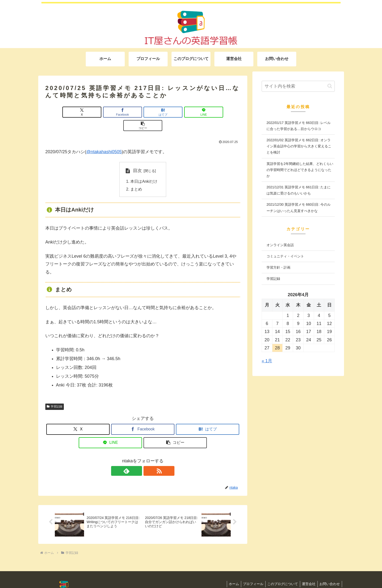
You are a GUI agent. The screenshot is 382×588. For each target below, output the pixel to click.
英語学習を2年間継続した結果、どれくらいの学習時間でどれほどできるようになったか (300, 170)
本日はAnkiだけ (144, 168)
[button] (208, 112)
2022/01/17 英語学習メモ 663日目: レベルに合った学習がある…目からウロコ (299, 126)
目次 (137, 157)
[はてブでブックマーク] (143, 112)
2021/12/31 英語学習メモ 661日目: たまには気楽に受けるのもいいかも (299, 190)
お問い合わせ (329, 571)
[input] (298, 86)
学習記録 (55, 394)
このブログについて (280, 571)
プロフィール (249, 571)
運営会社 (307, 571)
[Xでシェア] (77, 112)
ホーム (229, 571)
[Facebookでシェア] (110, 112)
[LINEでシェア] (175, 112)
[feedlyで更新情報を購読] (137, 458)
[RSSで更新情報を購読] (148, 458)
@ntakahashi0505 (104, 138)
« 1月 (267, 361)
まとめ (136, 176)
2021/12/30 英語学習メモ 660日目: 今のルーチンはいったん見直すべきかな (299, 208)
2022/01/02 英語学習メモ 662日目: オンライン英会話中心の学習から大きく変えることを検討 (299, 146)
